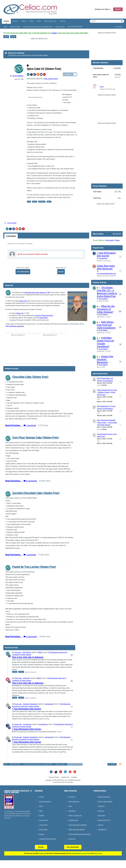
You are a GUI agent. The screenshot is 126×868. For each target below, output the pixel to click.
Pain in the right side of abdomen (28, 657)
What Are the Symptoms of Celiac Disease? (106, 309)
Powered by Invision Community (63, 782)
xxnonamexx (49, 704)
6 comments (30, 481)
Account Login (44, 820)
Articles (6, 22)
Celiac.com (23, 301)
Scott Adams (18, 76)
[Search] (99, 21)
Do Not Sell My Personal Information (80, 834)
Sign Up (118, 9)
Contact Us (65, 777)
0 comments (30, 637)
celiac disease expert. (51, 79)
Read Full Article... (13, 425)
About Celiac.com (50, 21)
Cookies (74, 777)
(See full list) (117, 234)
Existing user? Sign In (103, 9)
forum (55, 33)
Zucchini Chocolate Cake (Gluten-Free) (36, 493)
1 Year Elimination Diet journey (27, 709)
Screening (101, 811)
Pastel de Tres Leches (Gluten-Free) (34, 567)
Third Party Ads (73, 820)
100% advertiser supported (14, 326)
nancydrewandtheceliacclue (106, 274)
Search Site (72, 839)
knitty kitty (26, 678)
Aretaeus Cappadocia (30, 704)
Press (70, 806)
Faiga (102, 87)
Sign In (6, 37)
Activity (63, 21)
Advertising (72, 811)
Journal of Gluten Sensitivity (44, 316)
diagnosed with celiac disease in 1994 (37, 293)
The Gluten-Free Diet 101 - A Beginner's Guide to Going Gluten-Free (107, 292)
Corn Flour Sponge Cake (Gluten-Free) (35, 438)
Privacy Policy (54, 777)
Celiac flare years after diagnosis (106, 267)
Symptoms (101, 806)
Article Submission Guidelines (78, 825)
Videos (24, 21)
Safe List (101, 825)
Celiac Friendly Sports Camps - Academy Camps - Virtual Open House (107, 392)
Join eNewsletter (23, 272)
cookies (41, 853)
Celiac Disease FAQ (104, 797)
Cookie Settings (76, 853)
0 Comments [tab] (11, 236)
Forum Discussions (45, 802)
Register (42, 815)
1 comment (30, 425)
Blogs (31, 21)
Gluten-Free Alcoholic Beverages (105, 359)
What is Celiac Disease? (105, 802)
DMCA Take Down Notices (77, 830)
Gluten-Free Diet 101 (104, 820)
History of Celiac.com (75, 815)
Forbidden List (102, 830)
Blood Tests (101, 815)
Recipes (42, 834)
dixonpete (110, 240)
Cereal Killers (43, 318)
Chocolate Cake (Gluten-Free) (30, 377)
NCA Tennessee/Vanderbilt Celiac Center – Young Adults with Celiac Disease (107, 423)
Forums (15, 21)
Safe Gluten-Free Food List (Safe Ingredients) (106, 325)
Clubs (39, 21)
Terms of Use (43, 825)
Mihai (40, 652)
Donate (61, 272)
